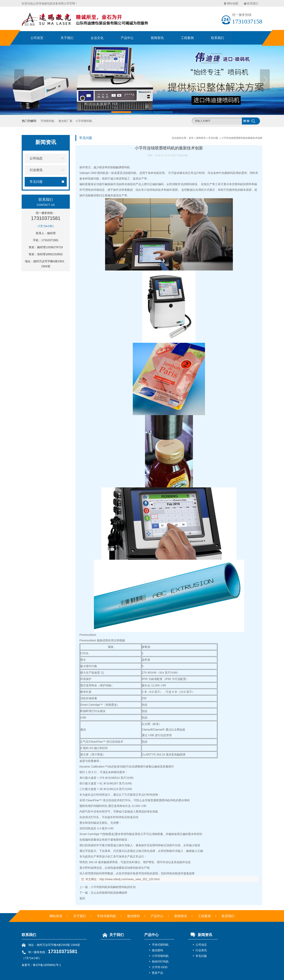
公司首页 (37, 38)
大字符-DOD (160, 967)
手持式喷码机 (106, 916)
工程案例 (187, 38)
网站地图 (233, 3)
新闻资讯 (157, 38)
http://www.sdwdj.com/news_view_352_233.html (130, 879)
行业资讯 (201, 950)
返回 (82, 898)
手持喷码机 (48, 121)
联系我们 (253, 3)
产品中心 (127, 38)
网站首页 (56, 916)
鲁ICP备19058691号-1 (47, 965)
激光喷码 (133, 916)
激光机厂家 (65, 121)
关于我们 (67, 38)
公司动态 (201, 945)
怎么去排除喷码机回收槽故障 (109, 893)
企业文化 (97, 38)
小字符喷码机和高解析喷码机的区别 (113, 887)
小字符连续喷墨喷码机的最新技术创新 (242, 138)
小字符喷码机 (84, 121)
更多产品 (157, 973)
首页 (191, 138)
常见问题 (213, 138)
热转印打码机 (160, 962)
